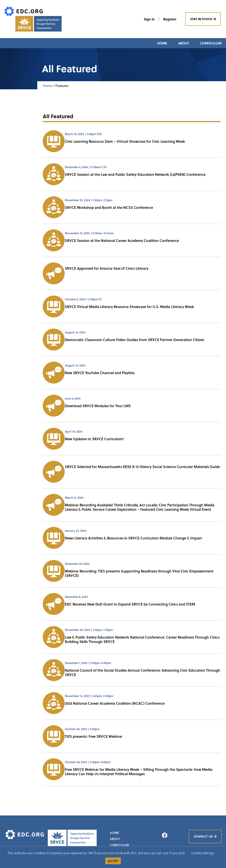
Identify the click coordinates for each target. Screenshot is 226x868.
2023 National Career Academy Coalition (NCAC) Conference (115, 703)
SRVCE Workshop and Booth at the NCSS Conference (109, 208)
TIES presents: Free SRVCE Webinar (94, 737)
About (184, 43)
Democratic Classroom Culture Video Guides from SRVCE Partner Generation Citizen (135, 340)
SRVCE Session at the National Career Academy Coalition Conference (122, 241)
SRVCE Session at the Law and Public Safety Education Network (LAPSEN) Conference (135, 175)
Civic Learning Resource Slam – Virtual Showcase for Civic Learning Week (125, 142)
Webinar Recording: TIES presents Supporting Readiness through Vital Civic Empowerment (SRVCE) (139, 573)
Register (169, 19)
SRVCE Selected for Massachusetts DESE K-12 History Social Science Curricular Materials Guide (142, 467)
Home (162, 43)
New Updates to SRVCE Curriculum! (94, 439)
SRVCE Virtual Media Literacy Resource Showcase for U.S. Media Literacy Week (129, 307)
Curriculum (211, 43)
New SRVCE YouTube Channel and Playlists (100, 373)
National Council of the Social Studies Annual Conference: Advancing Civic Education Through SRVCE (142, 673)
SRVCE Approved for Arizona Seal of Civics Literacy (107, 268)
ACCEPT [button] (113, 861)
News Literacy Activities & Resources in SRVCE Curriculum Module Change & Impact (133, 538)
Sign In (149, 19)
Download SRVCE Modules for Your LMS (98, 406)
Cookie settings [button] (203, 853)
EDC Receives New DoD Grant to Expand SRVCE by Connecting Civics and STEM (130, 604)
